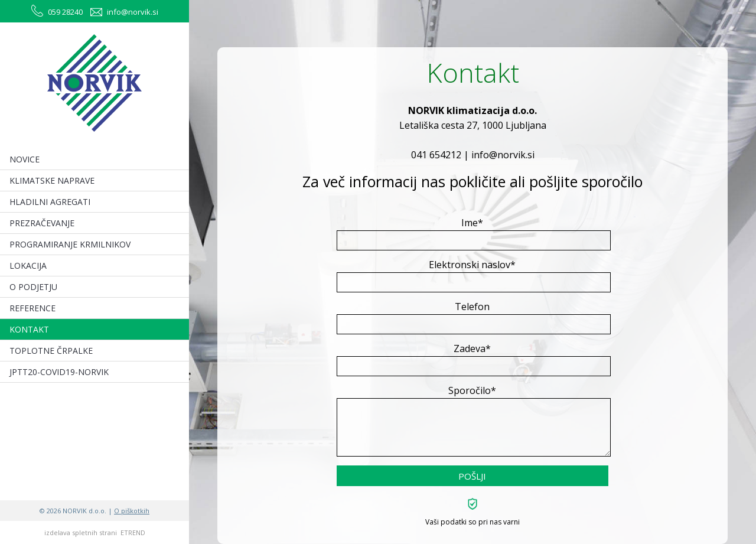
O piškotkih (132, 511)
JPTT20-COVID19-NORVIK (59, 372)
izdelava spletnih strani (81, 532)
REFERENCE (32, 308)
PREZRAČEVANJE (42, 223)
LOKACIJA (28, 266)
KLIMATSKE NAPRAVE (52, 180)
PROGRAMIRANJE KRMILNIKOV (70, 244)
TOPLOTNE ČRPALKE (51, 351)
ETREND (133, 532)
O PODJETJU (33, 287)
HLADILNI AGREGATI (50, 202)
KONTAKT (29, 329)
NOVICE (25, 159)
